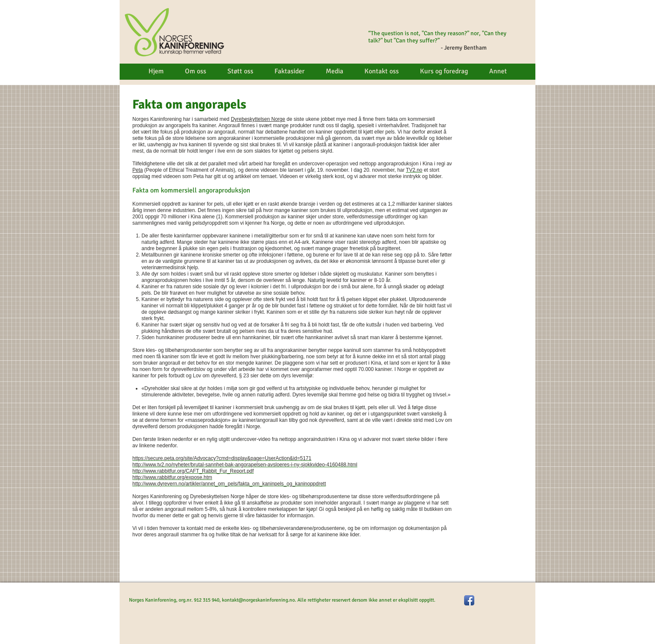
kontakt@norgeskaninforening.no (258, 600)
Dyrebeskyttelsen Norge (258, 119)
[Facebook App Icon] (469, 600)
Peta (138, 170)
